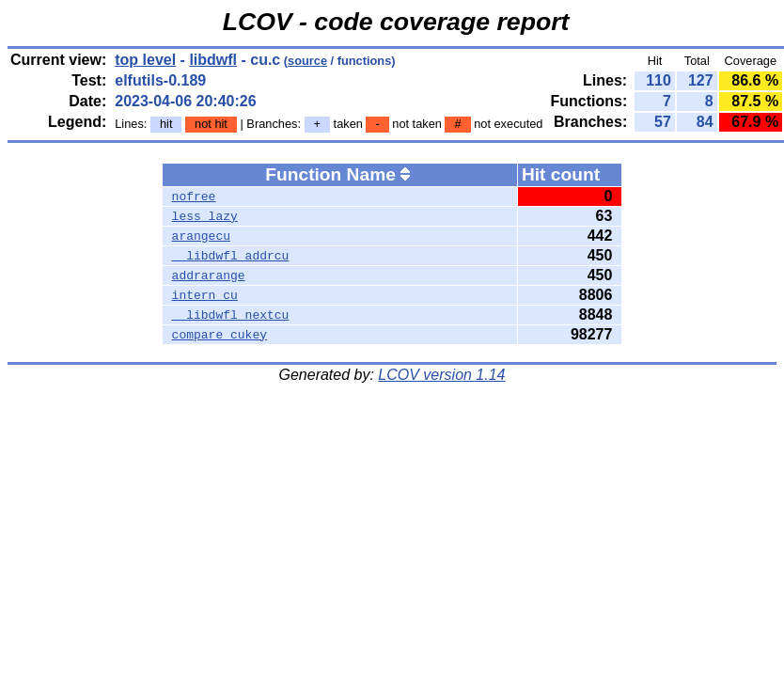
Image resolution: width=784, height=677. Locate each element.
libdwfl (213, 60)
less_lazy (205, 216)
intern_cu (205, 295)
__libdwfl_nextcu (231, 315)
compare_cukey (220, 335)
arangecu (201, 236)
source (307, 61)
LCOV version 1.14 (441, 375)
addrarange (209, 276)
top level (145, 60)
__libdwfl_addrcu (231, 256)
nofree (194, 197)
